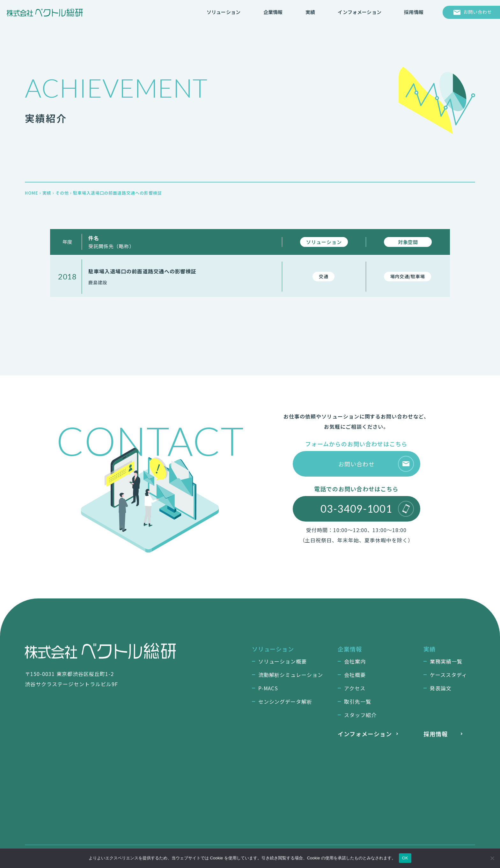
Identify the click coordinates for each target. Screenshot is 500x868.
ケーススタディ (449, 675)
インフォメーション (365, 734)
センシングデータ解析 (285, 701)
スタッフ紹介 (360, 715)
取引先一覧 (358, 701)
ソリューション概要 (283, 661)
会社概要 (355, 675)
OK (405, 858)
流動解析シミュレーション (291, 675)
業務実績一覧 (446, 661)
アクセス (355, 688)
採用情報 (436, 734)
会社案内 (355, 661)
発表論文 (441, 688)
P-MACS (268, 688)
